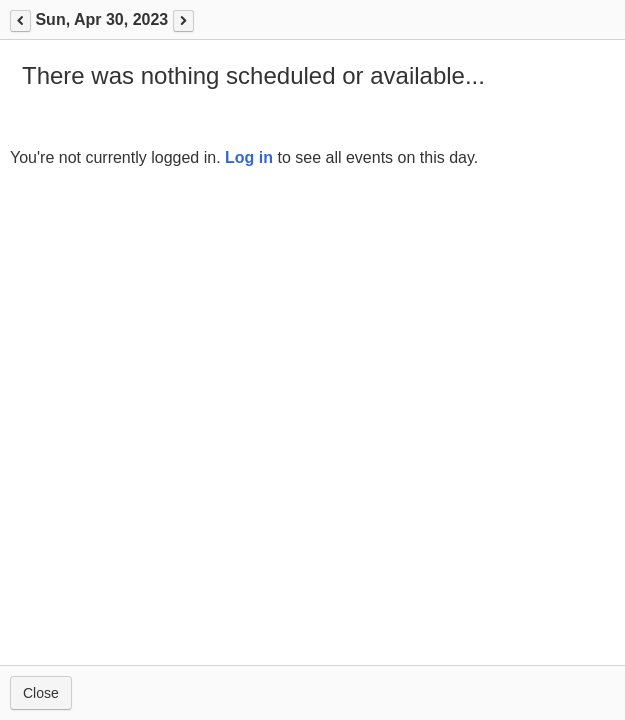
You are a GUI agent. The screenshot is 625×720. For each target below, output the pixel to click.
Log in (249, 157)
